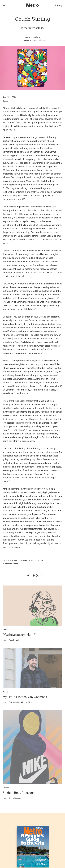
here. (15, 563)
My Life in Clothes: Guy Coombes (25, 697)
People (5, 692)
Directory (58, 5)
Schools (6, 788)
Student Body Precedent (19, 793)
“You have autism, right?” (19, 635)
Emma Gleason (12, 798)
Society (7, 101)
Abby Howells (11, 640)
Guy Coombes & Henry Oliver (17, 702)
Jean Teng (36, 37)
